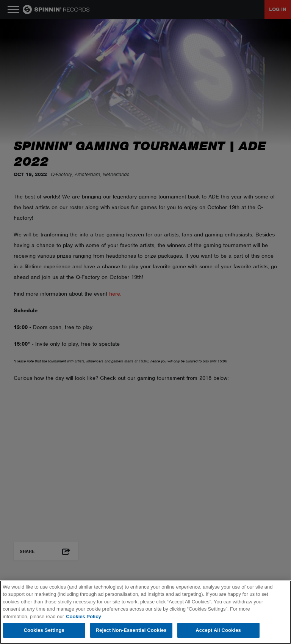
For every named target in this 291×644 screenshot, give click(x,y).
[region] (145, 612)
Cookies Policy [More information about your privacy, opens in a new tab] (83, 616)
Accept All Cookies (218, 630)
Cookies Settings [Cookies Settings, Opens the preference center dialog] (44, 630)
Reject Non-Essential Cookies (131, 630)
